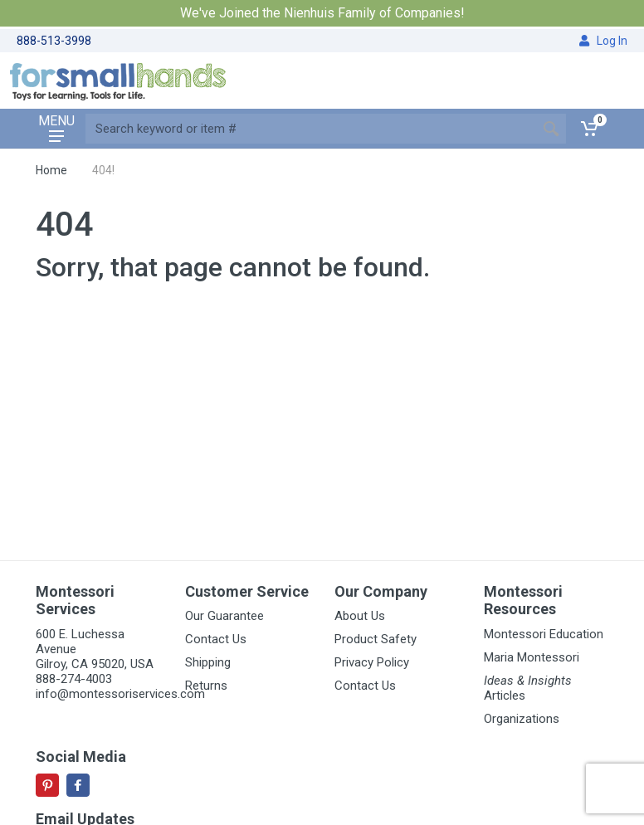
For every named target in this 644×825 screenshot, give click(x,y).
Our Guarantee (224, 616)
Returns (206, 686)
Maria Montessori (532, 657)
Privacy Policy (372, 662)
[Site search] (311, 129)
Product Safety (376, 639)
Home (51, 170)
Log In (603, 41)
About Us (360, 616)
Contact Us (216, 639)
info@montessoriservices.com (120, 694)
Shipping (208, 662)
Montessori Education (544, 634)
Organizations (522, 719)
